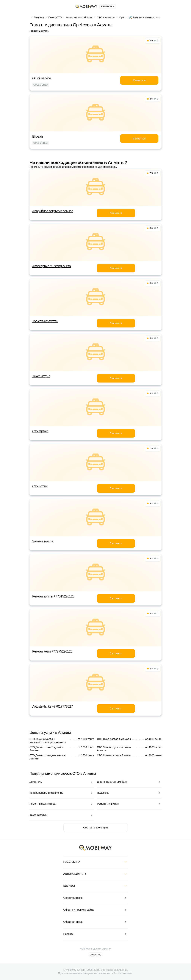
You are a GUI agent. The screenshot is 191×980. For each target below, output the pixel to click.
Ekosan (37, 136)
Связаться (139, 80)
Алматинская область (79, 17)
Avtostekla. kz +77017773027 (53, 706)
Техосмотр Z (41, 376)
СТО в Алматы (106, 17)
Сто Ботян (40, 486)
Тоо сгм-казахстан (45, 321)
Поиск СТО (55, 17)
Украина (95, 955)
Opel (122, 17)
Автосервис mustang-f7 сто (51, 266)
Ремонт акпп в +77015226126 (53, 596)
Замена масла (43, 541)
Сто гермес (40, 431)
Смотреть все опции (95, 828)
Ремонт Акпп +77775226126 (52, 651)
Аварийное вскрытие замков (53, 211)
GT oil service (42, 78)
